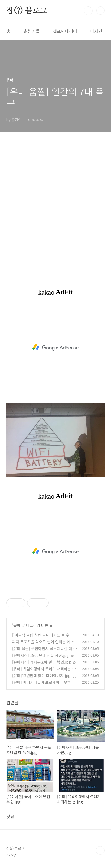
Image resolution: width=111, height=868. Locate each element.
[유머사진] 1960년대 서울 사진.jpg (41, 655)
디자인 (96, 31)
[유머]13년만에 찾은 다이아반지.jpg (41, 675)
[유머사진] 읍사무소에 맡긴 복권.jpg (42, 662)
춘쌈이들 (32, 31)
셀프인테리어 (65, 31)
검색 (88, 11)
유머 (17, 625)
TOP (100, 850)
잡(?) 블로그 (27, 11)
